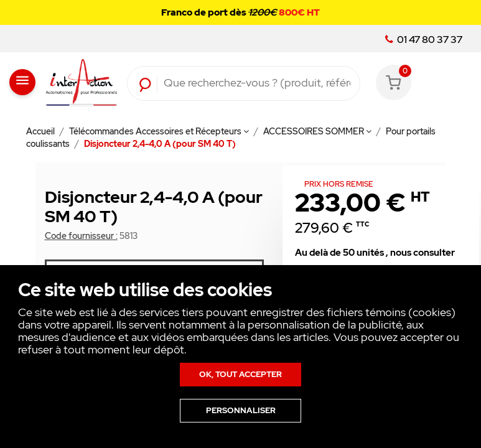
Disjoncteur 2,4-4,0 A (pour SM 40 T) (160, 144)
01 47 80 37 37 (424, 40)
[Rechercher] (257, 83)
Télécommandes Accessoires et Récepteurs (159, 131)
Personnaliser (241, 410)
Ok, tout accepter (240, 374)
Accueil (41, 131)
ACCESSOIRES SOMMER (317, 131)
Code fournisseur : (81, 236)
